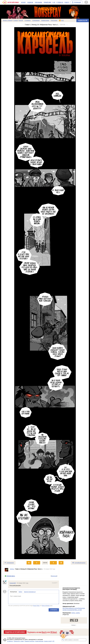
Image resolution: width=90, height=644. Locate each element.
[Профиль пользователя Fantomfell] (5, 582)
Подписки (30, 2)
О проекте (10, 641)
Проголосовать (11, 576)
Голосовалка (38, 2)
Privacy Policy (36, 606)
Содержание (36, 20)
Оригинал (54, 576)
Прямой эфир (47, 2)
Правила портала (29, 641)
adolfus (78, 613)
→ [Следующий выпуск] (67, 25)
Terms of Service (46, 606)
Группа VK (60, 2)
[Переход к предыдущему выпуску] (12, 293)
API (54, 2)
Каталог (23, 2)
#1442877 (55, 583)
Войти (20, 592)
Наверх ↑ (74, 625)
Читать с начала (8, 20)
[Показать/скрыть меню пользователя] (86, 2)
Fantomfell (13, 583)
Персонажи (54, 20)
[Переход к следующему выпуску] (45, 293)
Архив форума (39, 641)
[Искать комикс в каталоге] (63, 640)
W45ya (73, 613)
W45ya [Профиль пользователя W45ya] (12, 569)
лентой (21, 20)
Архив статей (48, 641)
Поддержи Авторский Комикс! (15, 632)
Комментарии (45, 20)
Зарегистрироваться (30, 592)
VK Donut (54, 632)
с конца (16, 20)
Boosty (67, 2)
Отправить (54, 610)
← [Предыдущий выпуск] (23, 25)
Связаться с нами (19, 641)
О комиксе (28, 20)
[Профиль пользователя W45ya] (7, 570)
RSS (62, 20)
